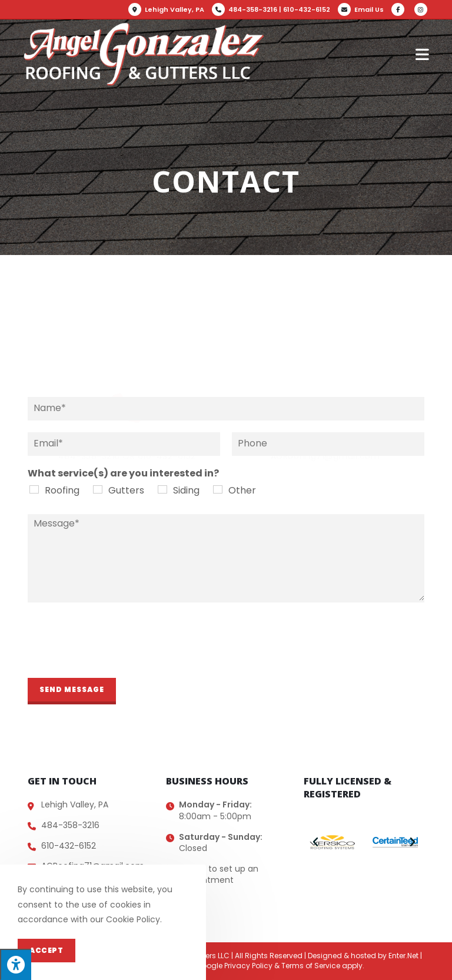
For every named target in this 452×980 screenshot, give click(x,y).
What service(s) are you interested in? (123, 474)
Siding (186, 490)
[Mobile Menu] (423, 54)
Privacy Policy (248, 966)
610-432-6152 (307, 9)
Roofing (62, 490)
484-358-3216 (253, 9)
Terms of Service (311, 966)
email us (325, 338)
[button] (315, 842)
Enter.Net (403, 956)
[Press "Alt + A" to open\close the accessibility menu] (16, 964)
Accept (46, 950)
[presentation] (117, 658)
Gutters (126, 490)
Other (242, 490)
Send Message (72, 689)
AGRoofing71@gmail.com (325, 355)
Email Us (369, 9)
